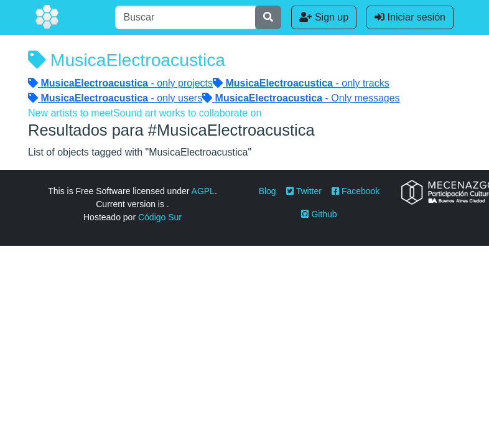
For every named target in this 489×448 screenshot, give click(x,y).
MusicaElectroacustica (127, 60)
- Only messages (301, 98)
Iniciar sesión (410, 17)
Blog (268, 191)
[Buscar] (185, 17)
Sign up (324, 17)
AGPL (203, 191)
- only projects (120, 83)
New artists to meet (71, 113)
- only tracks (301, 83)
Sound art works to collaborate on (187, 113)
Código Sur (160, 217)
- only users (115, 98)
